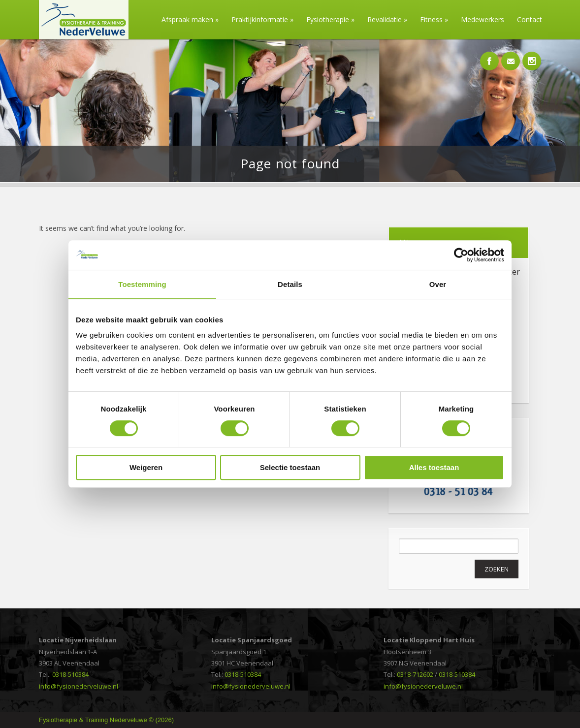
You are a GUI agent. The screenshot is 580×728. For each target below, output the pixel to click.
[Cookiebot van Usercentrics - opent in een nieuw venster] (461, 255)
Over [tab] (438, 284)
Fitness (434, 19)
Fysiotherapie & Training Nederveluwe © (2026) (106, 720)
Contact (530, 19)
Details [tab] (290, 284)
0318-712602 (415, 674)
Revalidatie (387, 19)
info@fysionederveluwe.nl (79, 686)
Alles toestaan (434, 467)
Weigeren (146, 467)
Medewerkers (483, 19)
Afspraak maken (190, 19)
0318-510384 (70, 674)
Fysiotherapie (330, 19)
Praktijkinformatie (262, 19)
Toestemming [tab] (142, 284)
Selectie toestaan (290, 467)
